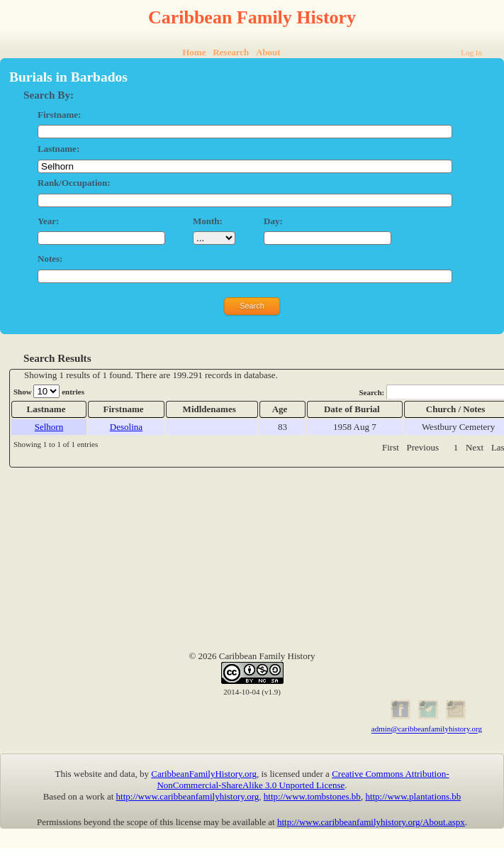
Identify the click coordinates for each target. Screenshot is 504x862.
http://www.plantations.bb (413, 796)
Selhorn (49, 427)
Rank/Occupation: (74, 183)
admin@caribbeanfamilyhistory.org (427, 729)
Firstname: (59, 115)
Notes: (50, 259)
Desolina (126, 427)
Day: (273, 221)
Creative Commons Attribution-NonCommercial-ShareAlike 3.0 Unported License (303, 779)
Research (231, 52)
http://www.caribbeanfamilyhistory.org (188, 796)
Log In (471, 53)
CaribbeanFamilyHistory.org (204, 774)
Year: (48, 221)
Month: (208, 221)
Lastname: (58, 149)
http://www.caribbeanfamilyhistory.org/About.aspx (371, 822)
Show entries (49, 391)
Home (194, 52)
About (268, 52)
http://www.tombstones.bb (312, 796)
